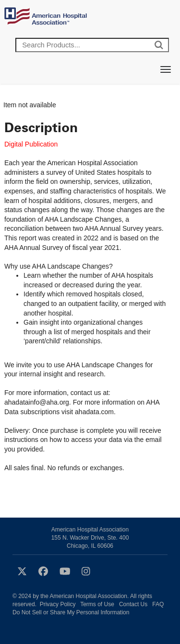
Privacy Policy (58, 604)
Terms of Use (97, 604)
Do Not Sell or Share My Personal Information (71, 612)
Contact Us (133, 604)
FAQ (158, 604)
